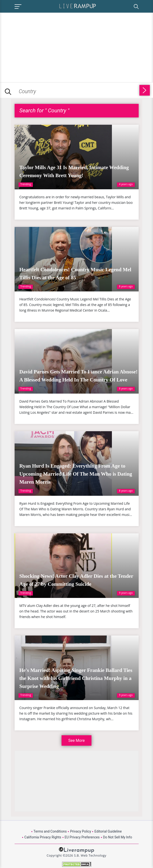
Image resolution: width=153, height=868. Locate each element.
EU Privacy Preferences (82, 837)
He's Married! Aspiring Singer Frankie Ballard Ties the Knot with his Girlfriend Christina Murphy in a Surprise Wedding (76, 678)
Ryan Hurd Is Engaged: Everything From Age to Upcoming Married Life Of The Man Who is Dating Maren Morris (76, 474)
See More (76, 740)
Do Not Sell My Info (118, 837)
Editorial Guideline (108, 831)
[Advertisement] (41, 47)
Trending (26, 184)
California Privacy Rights (43, 837)
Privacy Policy (81, 831)
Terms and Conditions (50, 831)
